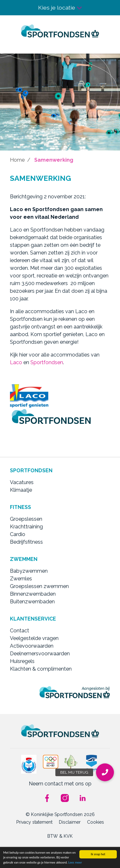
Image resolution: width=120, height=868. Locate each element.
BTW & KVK (60, 836)
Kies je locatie (60, 7)
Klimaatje (21, 490)
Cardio (18, 534)
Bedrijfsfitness (26, 542)
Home (17, 160)
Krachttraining (26, 527)
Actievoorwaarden (32, 646)
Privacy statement (34, 822)
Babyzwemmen (29, 571)
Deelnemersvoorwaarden (40, 654)
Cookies (96, 822)
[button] (105, 772)
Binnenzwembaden (33, 594)
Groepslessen (26, 519)
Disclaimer (70, 822)
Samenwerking (54, 160)
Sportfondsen (47, 362)
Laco (16, 362)
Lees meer (75, 862)
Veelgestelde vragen (34, 638)
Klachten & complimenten (41, 669)
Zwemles (21, 579)
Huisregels (22, 661)
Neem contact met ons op (60, 784)
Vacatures (22, 482)
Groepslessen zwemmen (39, 586)
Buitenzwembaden (32, 602)
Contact (20, 631)
